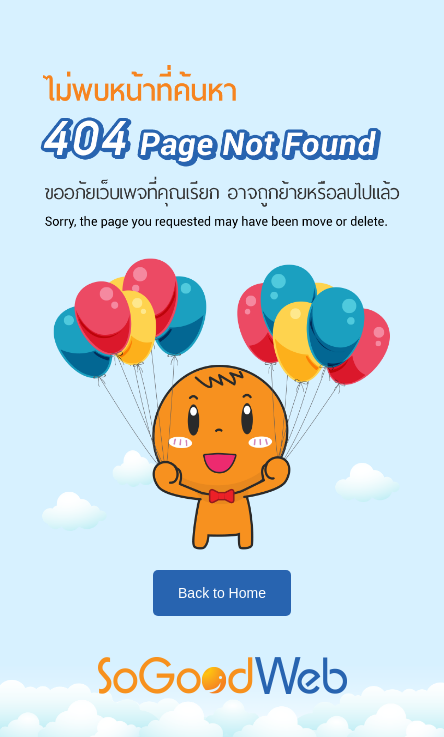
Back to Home (222, 593)
